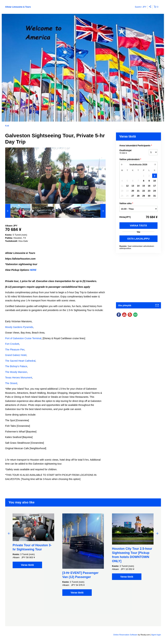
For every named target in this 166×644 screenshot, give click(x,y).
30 (149, 196)
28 (138, 196)
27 (133, 196)
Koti (7, 126)
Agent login (156, 635)
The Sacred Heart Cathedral (20, 361)
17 (155, 186)
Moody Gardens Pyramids (19, 327)
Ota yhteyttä (125, 305)
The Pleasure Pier (15, 350)
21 (138, 191)
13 (133, 186)
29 (144, 196)
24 (155, 191)
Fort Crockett (12, 344)
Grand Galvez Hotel (16, 355)
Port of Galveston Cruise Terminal (23, 338)
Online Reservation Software (125, 635)
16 (149, 186)
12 (127, 186)
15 (144, 186)
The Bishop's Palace (16, 366)
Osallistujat (130, 152)
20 (133, 191)
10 (155, 181)
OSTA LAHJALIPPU (138, 239)
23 (149, 191)
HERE (33, 270)
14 (138, 186)
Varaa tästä (138, 226)
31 (155, 196)
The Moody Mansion (16, 372)
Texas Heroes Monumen (18, 378)
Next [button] (157, 533)
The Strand (11, 383)
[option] (18, 211)
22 (144, 191)
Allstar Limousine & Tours (18, 7)
